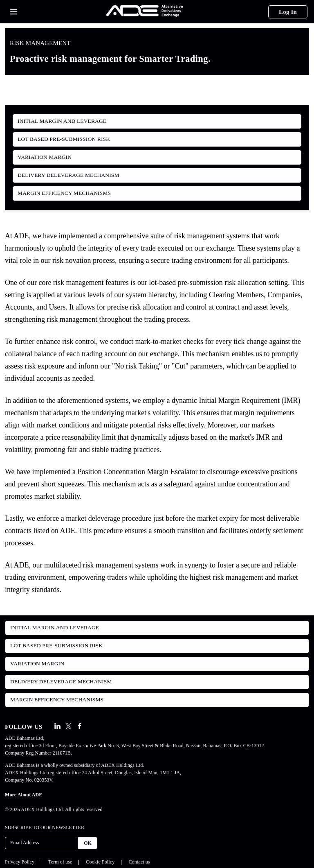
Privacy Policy (20, 862)
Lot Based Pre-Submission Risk (64, 139)
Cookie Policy (100, 862)
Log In (288, 12)
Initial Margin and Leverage (62, 121)
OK (88, 843)
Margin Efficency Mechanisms (64, 193)
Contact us (139, 862)
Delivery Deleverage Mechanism (68, 175)
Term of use (60, 862)
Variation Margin (45, 157)
